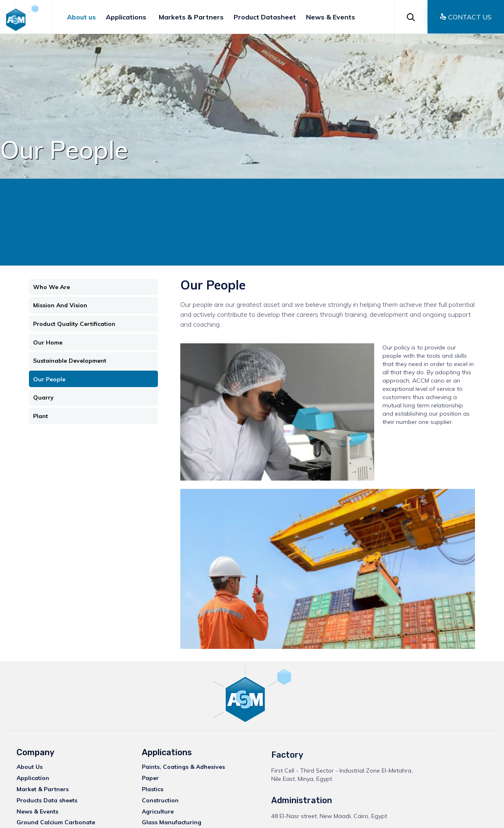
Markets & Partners (191, 17)
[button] (466, 17)
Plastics (153, 789)
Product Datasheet (265, 17)
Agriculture (158, 811)
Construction (160, 800)
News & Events (331, 17)
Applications (126, 17)
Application (33, 778)
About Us (30, 767)
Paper (150, 778)
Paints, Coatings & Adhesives (183, 767)
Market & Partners (43, 789)
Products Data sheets (47, 800)
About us (81, 17)
